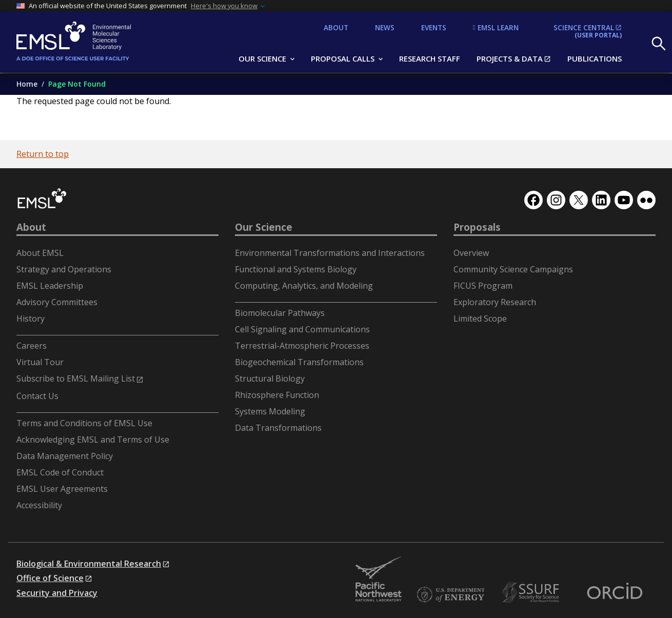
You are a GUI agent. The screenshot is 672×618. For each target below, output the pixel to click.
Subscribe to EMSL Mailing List (76, 378)
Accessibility (39, 505)
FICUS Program (483, 286)
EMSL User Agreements (62, 489)
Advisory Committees (57, 302)
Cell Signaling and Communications (302, 329)
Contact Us (37, 396)
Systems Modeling (270, 411)
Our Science (264, 227)
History (31, 318)
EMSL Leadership (50, 286)
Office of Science (50, 578)
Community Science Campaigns (513, 269)
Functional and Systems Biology (296, 269)
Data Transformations (278, 428)
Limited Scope (480, 318)
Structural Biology (270, 378)
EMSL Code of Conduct (60, 472)
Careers (32, 346)
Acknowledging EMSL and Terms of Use (93, 440)
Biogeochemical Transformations (299, 362)
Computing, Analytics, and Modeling (304, 286)
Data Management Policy (65, 456)
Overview (471, 253)
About (31, 227)
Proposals (477, 227)
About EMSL (40, 253)
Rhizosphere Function (277, 395)
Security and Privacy (57, 593)
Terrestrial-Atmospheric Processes (302, 346)
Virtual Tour (40, 362)
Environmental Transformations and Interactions (330, 253)
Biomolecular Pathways (280, 313)
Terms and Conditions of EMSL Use (84, 423)
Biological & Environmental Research (89, 564)
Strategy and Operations (64, 269)
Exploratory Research (495, 302)
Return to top (43, 154)
